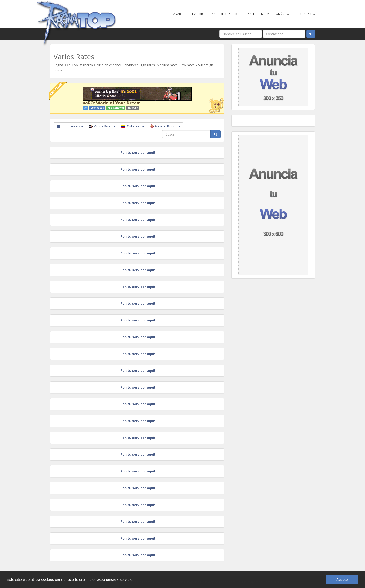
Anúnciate (284, 14)
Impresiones (70, 126)
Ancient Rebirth (165, 126)
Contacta (307, 14)
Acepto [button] (342, 580)
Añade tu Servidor (188, 14)
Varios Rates (102, 126)
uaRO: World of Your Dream (112, 103)
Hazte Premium (257, 14)
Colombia (133, 126)
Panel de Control (224, 14)
